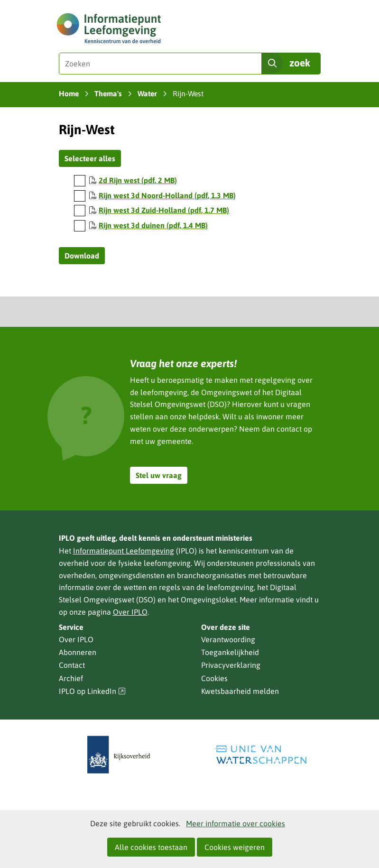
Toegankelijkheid (230, 652)
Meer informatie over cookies (236, 823)
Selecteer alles (90, 158)
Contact (72, 665)
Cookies (214, 678)
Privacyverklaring (231, 665)
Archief (71, 678)
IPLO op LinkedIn (92, 691)
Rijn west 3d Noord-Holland (167, 195)
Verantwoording (228, 639)
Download (82, 256)
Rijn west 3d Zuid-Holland (164, 210)
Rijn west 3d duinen (153, 225)
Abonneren (78, 652)
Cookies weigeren (235, 847)
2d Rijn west (138, 180)
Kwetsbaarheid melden (240, 691)
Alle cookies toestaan (151, 847)
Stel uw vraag (159, 475)
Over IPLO (130, 612)
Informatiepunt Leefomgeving (124, 551)
